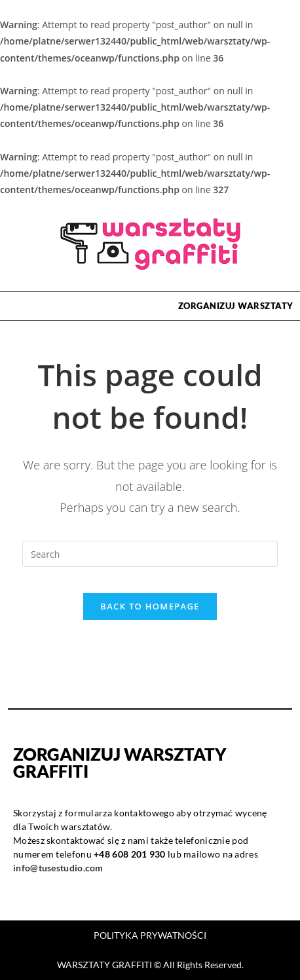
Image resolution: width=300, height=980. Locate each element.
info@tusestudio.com (58, 868)
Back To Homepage (150, 606)
